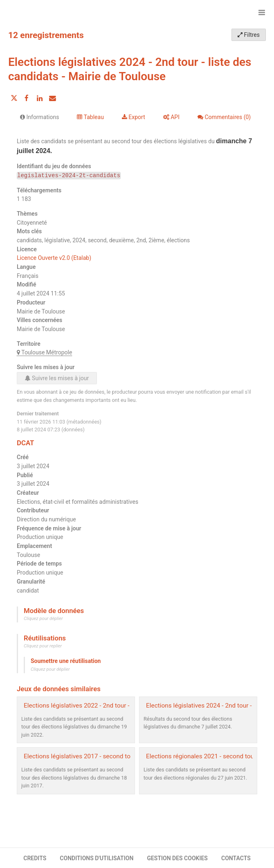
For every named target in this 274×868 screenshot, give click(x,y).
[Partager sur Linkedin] (40, 98)
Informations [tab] (39, 117)
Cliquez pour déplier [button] (43, 619)
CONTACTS (236, 858)
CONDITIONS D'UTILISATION (97, 858)
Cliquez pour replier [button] (43, 646)
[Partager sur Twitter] (14, 98)
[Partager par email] (52, 98)
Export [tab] (134, 117)
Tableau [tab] (90, 117)
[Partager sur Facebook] (27, 98)
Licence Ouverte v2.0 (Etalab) (54, 258)
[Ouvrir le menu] (262, 12)
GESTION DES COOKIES (177, 858)
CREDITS (35, 858)
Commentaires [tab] (224, 117)
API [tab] (171, 117)
